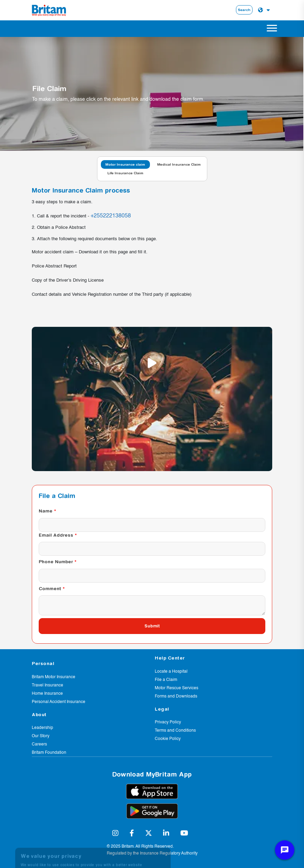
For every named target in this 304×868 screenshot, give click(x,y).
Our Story (41, 736)
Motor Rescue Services (177, 688)
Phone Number (56, 562)
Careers (39, 744)
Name (46, 511)
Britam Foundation (49, 753)
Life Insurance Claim (125, 173)
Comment (50, 588)
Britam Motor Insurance (54, 677)
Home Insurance (47, 694)
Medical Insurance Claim (179, 164)
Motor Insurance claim (125, 164)
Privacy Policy (168, 722)
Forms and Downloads (176, 696)
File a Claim (166, 680)
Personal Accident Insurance (59, 702)
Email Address (56, 535)
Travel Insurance (47, 685)
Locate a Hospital (171, 672)
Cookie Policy (168, 739)
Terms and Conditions (175, 731)
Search (244, 10)
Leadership (42, 728)
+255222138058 (111, 216)
